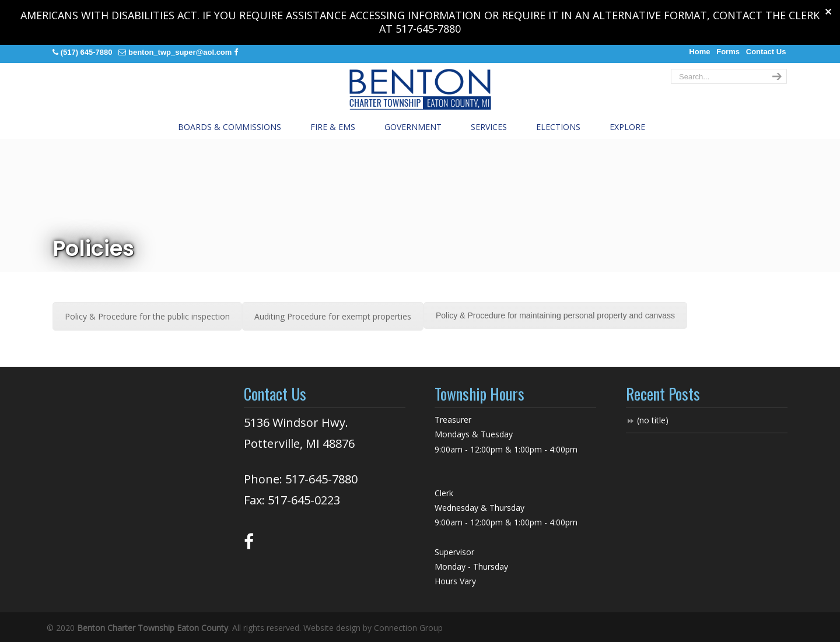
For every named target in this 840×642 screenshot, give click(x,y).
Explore (627, 127)
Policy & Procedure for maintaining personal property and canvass (555, 315)
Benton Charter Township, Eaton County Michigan (420, 89)
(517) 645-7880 (87, 52)
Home (699, 52)
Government (413, 127)
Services (489, 127)
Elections (558, 127)
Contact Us (766, 52)
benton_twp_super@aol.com (180, 52)
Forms (728, 52)
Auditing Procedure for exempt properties (333, 316)
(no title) (653, 420)
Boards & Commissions (230, 127)
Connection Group (408, 628)
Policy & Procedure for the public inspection (147, 316)
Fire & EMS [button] (333, 127)
